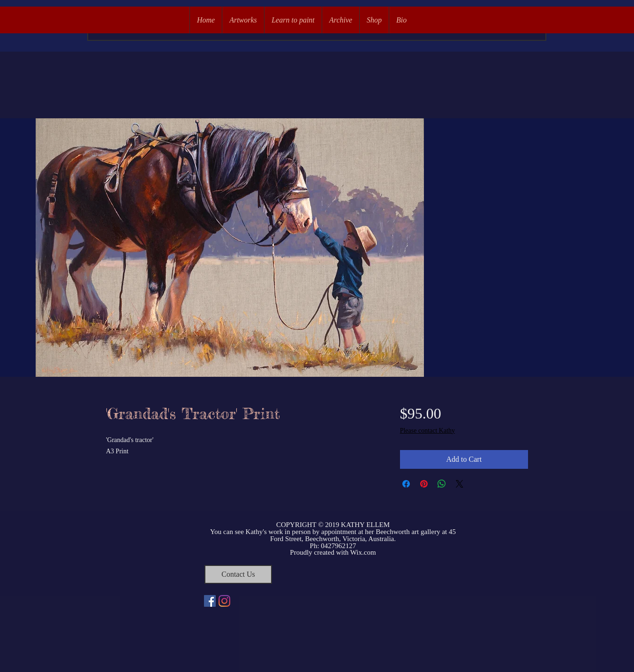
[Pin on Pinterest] (424, 484)
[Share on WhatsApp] (442, 484)
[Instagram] (224, 601)
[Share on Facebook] (406, 484)
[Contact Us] (238, 574)
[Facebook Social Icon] (210, 601)
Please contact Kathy (427, 431)
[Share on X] (460, 484)
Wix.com (363, 552)
